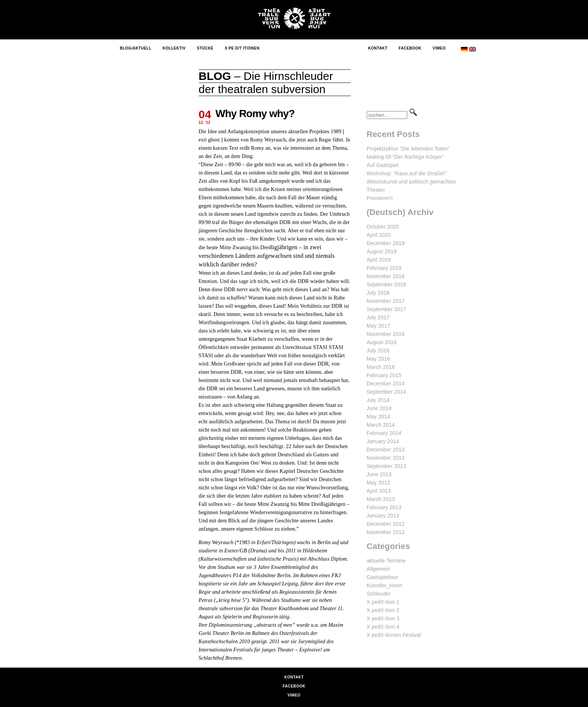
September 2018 (386, 284)
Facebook (410, 48)
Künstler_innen (385, 585)
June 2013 (379, 474)
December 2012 (386, 524)
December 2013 (386, 450)
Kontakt (378, 48)
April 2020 (379, 235)
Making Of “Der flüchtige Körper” (405, 157)
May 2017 (379, 326)
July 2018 (378, 293)
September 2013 (386, 466)
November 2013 (386, 458)
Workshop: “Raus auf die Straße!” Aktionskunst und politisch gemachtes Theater (412, 182)
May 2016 (379, 359)
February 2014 (384, 433)
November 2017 (386, 301)
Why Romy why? (255, 114)
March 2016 (381, 367)
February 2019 (384, 268)
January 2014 (383, 441)
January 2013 (383, 516)
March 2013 (381, 499)
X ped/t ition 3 (383, 618)
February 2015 (384, 375)
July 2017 (378, 317)
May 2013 (379, 483)
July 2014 (378, 400)
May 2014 (379, 417)
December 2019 (386, 243)
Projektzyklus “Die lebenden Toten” (408, 149)
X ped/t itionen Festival (394, 635)
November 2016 (386, 334)
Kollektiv (174, 48)
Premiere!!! (380, 198)
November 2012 (386, 532)
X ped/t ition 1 (383, 602)
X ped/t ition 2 (383, 610)
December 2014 (386, 384)
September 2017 (386, 309)
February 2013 (384, 507)
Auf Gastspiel (383, 165)
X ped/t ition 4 (383, 627)
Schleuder (379, 594)
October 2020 (383, 227)
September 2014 (386, 392)
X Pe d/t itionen (242, 48)
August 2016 (382, 342)
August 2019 (382, 251)
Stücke (205, 48)
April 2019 (379, 260)
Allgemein (379, 569)
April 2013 (379, 491)
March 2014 (381, 425)
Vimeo (439, 48)
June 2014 (379, 408)
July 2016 (378, 350)
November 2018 (386, 276)
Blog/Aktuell (136, 48)
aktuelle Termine (386, 561)
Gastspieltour (382, 577)
